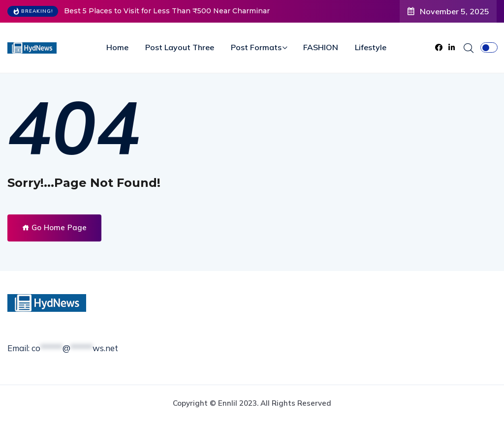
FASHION (321, 47)
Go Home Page (54, 227)
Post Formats (256, 47)
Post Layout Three (180, 47)
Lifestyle (371, 47)
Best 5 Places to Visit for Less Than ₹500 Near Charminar (167, 11)
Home (117, 47)
